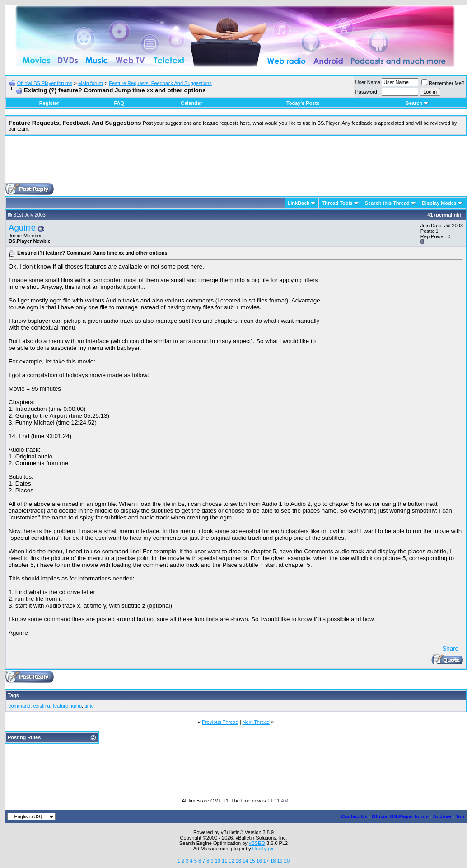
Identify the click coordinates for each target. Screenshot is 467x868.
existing (41, 706)
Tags (13, 695)
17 (266, 861)
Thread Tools (337, 203)
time (89, 706)
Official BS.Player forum (400, 816)
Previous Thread (220, 722)
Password (366, 92)
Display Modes (439, 203)
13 (238, 861)
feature (61, 706)
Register (49, 103)
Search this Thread (387, 203)
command (19, 706)
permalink (448, 215)
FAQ (119, 103)
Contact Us (354, 816)
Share (450, 649)
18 (273, 861)
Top (460, 816)
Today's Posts (303, 103)
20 (287, 861)
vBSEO (257, 843)
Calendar (191, 103)
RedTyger (263, 849)
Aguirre (22, 228)
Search (417, 103)
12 (231, 861)
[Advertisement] (236, 163)
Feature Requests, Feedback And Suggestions (160, 83)
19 (280, 861)
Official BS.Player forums (45, 83)
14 (245, 861)
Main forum (91, 83)
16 (259, 861)
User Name (368, 82)
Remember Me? (443, 83)
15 (252, 861)
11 (224, 861)
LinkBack (299, 203)
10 (218, 861)
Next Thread (256, 722)
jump (76, 706)
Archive (442, 816)
